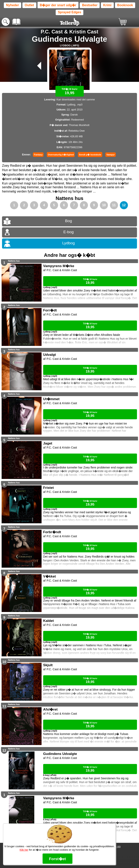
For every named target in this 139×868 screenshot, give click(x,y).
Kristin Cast (84, 32)
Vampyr (111, 155)
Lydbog (68, 243)
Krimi (107, 5)
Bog (68, 221)
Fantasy (38, 155)
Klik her (24, 850)
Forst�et (57, 859)
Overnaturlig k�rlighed (61, 155)
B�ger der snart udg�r (58, 5)
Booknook (125, 5)
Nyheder (13, 5)
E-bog (68, 232)
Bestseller (90, 5)
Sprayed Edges (70, 12)
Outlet (29, 5)
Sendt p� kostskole (90, 155)
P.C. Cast (52, 32)
